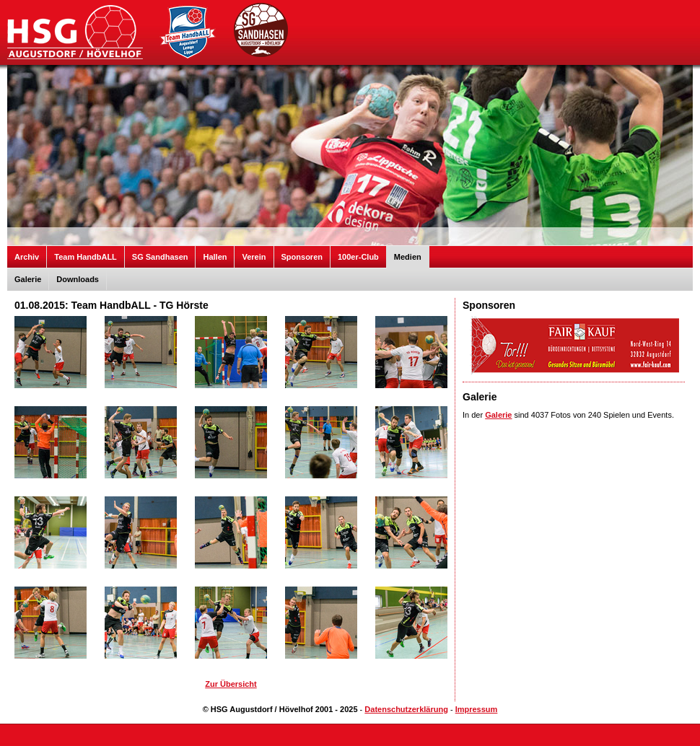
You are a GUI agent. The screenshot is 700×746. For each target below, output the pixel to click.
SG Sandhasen (160, 257)
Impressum (477, 709)
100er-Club (358, 257)
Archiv (27, 257)
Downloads (78, 279)
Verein (254, 257)
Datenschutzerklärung (406, 709)
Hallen (215, 257)
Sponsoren (302, 257)
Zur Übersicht (231, 684)
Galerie (28, 279)
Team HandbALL (86, 257)
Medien (408, 257)
